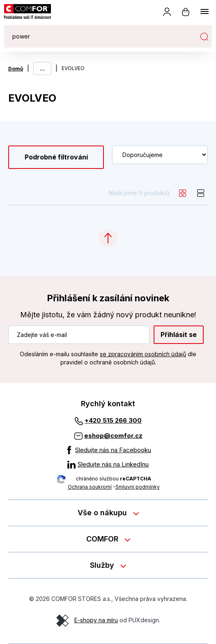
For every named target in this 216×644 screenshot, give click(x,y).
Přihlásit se (179, 335)
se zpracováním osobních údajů (143, 354)
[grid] (183, 193)
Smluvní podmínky (138, 487)
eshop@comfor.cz (113, 436)
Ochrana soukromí (90, 487)
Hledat (204, 36)
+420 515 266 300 (113, 420)
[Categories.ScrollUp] (108, 238)
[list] (201, 193)
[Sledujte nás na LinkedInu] (108, 464)
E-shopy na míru (96, 620)
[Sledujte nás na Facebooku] (108, 450)
